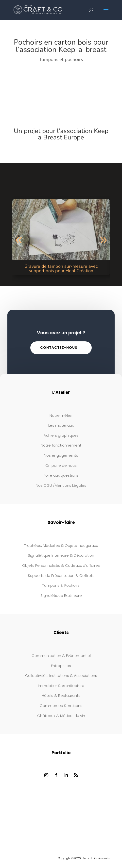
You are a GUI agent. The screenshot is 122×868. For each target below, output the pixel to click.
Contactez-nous (59, 348)
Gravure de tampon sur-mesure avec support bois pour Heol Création (61, 268)
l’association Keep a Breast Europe (73, 134)
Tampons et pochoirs (61, 60)
